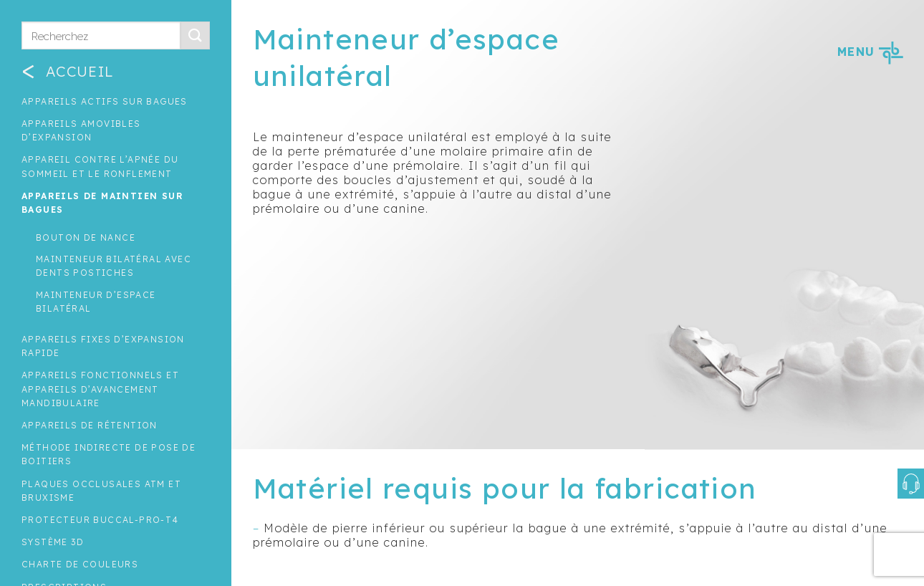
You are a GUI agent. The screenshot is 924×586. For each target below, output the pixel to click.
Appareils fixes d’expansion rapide (103, 346)
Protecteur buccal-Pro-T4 (100, 520)
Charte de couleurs (80, 564)
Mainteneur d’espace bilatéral (96, 302)
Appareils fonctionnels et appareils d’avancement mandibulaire (100, 389)
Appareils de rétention (90, 425)
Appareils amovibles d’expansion (81, 130)
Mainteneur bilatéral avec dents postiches (114, 266)
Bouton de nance (86, 237)
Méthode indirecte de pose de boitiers (109, 454)
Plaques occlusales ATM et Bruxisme (101, 491)
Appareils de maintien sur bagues (102, 203)
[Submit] (195, 35)
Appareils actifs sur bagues (105, 101)
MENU (870, 52)
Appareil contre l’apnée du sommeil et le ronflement (100, 166)
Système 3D (53, 542)
